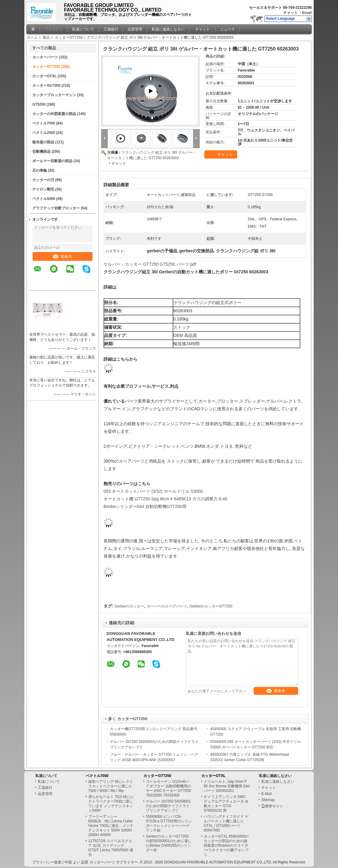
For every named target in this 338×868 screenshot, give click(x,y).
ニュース (227, 29)
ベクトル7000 (44, 123)
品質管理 (135, 29)
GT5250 (39, 104)
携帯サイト (272, 806)
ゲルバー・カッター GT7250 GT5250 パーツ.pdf (150, 264)
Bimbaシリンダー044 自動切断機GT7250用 (145, 506)
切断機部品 (41, 152)
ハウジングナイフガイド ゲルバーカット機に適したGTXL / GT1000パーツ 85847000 (226, 823)
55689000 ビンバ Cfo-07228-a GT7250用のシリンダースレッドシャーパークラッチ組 (169, 823)
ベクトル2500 (44, 133)
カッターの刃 (43, 180)
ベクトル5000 (44, 199)
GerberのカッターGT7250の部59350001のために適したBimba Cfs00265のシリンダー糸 (169, 843)
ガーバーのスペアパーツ (167, 606)
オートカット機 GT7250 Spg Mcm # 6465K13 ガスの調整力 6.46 (165, 499)
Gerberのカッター (129, 606)
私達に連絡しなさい (168, 29)
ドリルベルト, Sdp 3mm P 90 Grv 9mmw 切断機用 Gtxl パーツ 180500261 (227, 786)
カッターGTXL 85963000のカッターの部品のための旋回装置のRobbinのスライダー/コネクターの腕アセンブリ (226, 845)
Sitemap (268, 800)
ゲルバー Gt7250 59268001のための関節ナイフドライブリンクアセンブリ (168, 806)
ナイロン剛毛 (43, 189)
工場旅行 (111, 29)
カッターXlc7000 (46, 86)
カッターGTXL (44, 76)
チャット (290, 13)
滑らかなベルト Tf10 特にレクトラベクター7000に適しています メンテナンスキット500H (111, 804)
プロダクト (54, 29)
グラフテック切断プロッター (56, 208)
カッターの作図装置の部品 (54, 114)
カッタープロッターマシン (54, 95)
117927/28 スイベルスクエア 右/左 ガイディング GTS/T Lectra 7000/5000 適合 (111, 848)
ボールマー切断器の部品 (52, 161)
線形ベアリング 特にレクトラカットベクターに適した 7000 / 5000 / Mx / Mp (111, 786)
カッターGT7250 (69, 37)
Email (307, 13)
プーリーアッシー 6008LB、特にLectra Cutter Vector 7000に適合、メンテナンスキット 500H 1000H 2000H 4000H (111, 826)
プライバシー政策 (47, 862)
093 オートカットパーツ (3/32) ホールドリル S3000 (153, 491)
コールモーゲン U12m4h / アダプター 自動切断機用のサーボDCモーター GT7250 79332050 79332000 (168, 788)
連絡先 (63, 256)
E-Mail (266, 794)
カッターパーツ (45, 57)
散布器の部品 (43, 142)
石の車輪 (40, 170)
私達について (83, 29)
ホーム (32, 37)
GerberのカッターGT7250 (211, 606)
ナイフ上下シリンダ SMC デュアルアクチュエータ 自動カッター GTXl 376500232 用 (226, 804)
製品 (46, 37)
